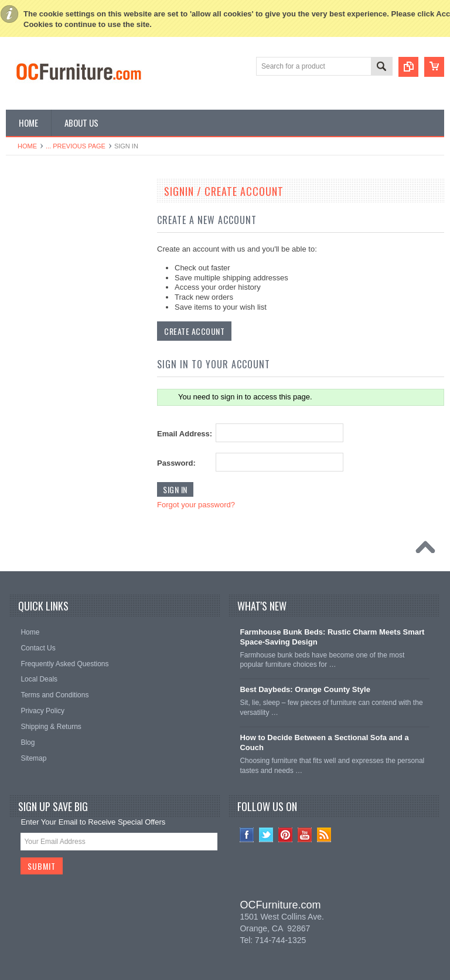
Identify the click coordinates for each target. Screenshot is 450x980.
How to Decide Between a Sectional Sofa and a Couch (324, 742)
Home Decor (32, 432)
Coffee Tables (34, 372)
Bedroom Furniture (42, 213)
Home (27, 146)
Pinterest (286, 835)
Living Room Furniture (47, 333)
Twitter (266, 835)
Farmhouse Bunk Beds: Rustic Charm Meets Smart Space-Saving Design (332, 637)
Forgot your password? (196, 505)
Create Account (194, 331)
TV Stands (29, 352)
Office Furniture (36, 293)
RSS (324, 835)
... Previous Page (76, 146)
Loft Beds (27, 313)
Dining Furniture (37, 233)
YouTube (305, 835)
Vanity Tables (33, 472)
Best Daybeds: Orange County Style (305, 689)
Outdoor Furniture (40, 452)
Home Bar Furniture (43, 412)
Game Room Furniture (47, 392)
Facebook (247, 835)
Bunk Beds (29, 273)
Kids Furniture (34, 253)
